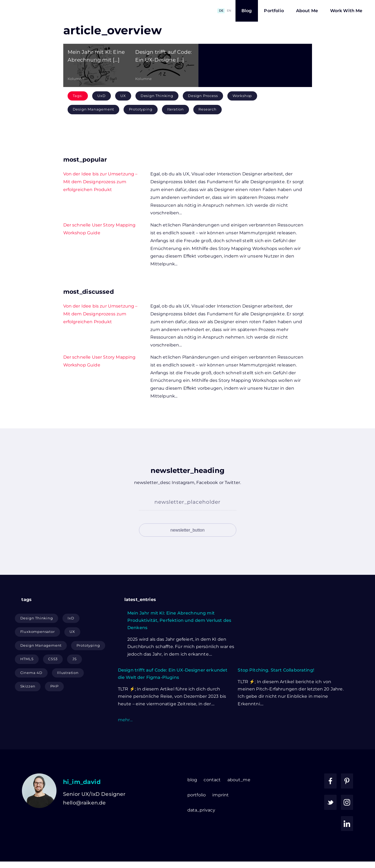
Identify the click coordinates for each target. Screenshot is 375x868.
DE (221, 11)
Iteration (175, 109)
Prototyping (141, 109)
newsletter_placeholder (187, 502)
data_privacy (167, 825)
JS (75, 674)
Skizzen (28, 701)
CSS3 (53, 674)
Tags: (78, 96)
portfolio (162, 810)
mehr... (125, 735)
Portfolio (274, 11)
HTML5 (27, 674)
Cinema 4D (31, 688)
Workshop (242, 96)
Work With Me (346, 11)
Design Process (203, 96)
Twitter (232, 483)
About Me (307, 11)
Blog (247, 11)
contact (178, 795)
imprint (186, 810)
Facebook (207, 483)
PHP (54, 701)
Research (207, 109)
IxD (71, 633)
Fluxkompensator (38, 647)
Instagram (183, 483)
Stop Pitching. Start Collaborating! (276, 685)
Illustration (68, 688)
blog (158, 795)
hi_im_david (82, 797)
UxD (101, 96)
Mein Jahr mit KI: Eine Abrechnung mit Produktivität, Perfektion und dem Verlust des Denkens (179, 635)
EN (229, 11)
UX (123, 96)
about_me (205, 795)
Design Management (94, 109)
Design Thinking (157, 96)
